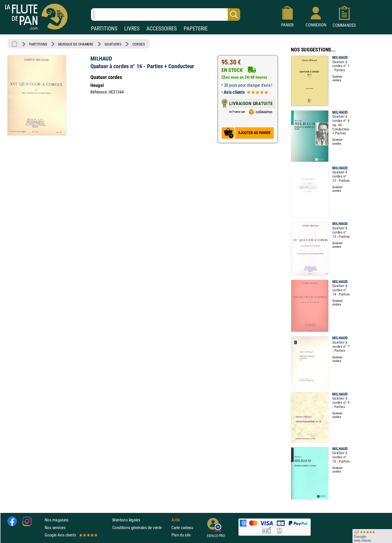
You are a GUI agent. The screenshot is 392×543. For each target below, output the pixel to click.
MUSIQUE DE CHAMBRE (76, 44)
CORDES (139, 44)
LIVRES (132, 29)
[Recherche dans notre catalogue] (166, 14)
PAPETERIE (196, 29)
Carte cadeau (182, 527)
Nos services (55, 527)
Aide (176, 520)
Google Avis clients (71, 535)
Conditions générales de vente (141, 527)
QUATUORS (113, 44)
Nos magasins (57, 520)
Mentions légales (126, 520)
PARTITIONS (104, 29)
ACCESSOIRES (162, 29)
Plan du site (181, 535)
